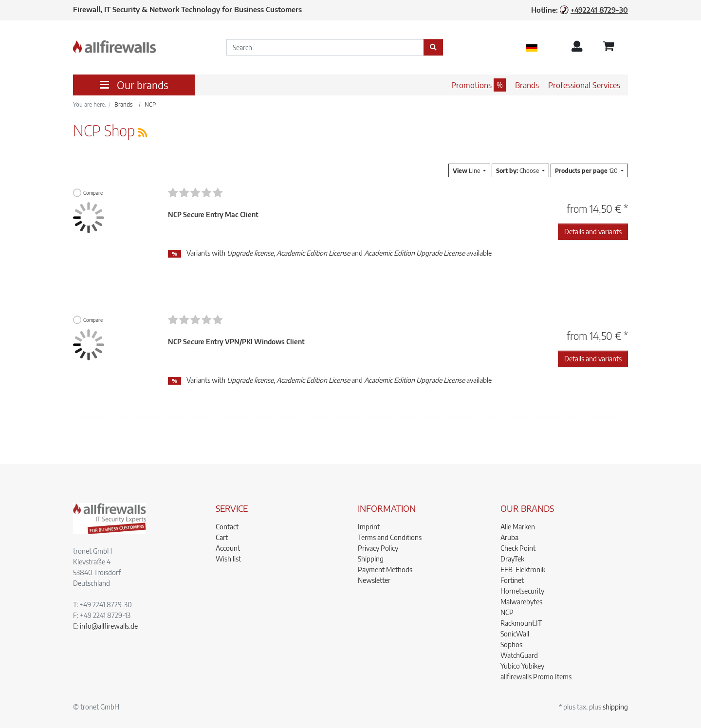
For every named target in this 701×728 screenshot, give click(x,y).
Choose (518, 170)
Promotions (471, 85)
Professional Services (584, 85)
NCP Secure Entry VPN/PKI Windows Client (236, 342)
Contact (227, 527)
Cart (222, 537)
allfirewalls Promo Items (536, 677)
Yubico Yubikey (522, 666)
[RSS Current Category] (143, 132)
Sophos (511, 644)
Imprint (369, 527)
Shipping (371, 559)
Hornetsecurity (522, 591)
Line (467, 170)
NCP (507, 612)
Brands (527, 85)
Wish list (228, 559)
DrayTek (512, 559)
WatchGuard (519, 655)
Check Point (518, 548)
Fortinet (512, 580)
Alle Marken (518, 527)
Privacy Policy (378, 548)
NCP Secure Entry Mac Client (213, 215)
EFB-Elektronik (523, 569)
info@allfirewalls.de (109, 626)
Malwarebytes (521, 602)
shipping (615, 707)
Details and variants (593, 232)
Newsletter (374, 580)
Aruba (509, 537)
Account (228, 548)
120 (587, 170)
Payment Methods (385, 569)
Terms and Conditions (390, 537)
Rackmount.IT (521, 623)
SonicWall (515, 634)
